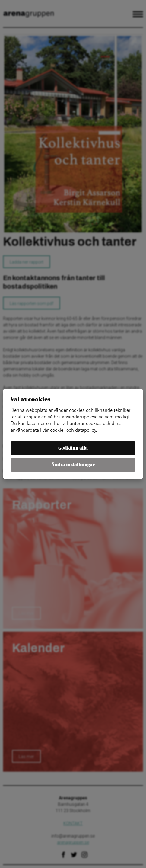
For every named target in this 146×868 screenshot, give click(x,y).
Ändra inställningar (73, 465)
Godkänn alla (73, 448)
